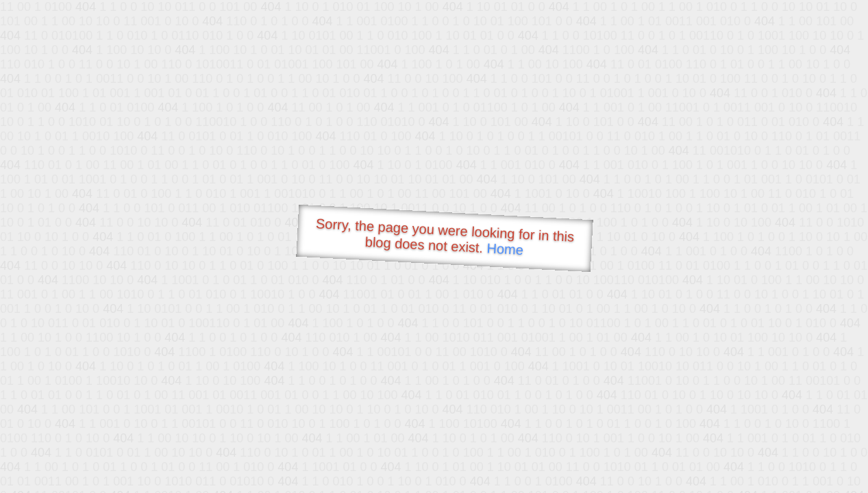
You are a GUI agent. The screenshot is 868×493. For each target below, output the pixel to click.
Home (505, 249)
